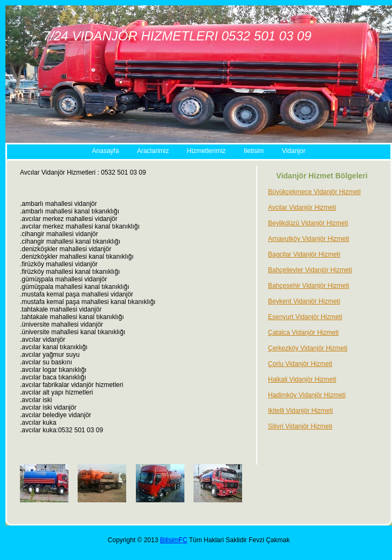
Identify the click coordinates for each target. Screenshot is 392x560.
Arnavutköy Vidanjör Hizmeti (309, 239)
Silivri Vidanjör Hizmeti (300, 426)
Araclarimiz (153, 151)
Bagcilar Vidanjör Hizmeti (304, 254)
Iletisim (254, 151)
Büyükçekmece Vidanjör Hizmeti (314, 192)
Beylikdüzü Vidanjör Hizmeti (308, 223)
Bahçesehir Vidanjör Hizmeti (309, 286)
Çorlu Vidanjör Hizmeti (300, 364)
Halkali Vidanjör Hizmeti (302, 379)
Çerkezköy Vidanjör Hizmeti (308, 348)
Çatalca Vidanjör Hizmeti (303, 333)
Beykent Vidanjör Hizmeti (304, 301)
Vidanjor (294, 151)
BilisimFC (174, 540)
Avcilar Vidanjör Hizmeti (302, 208)
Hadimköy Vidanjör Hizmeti (307, 395)
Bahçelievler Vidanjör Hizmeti (310, 270)
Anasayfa (106, 151)
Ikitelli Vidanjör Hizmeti (301, 411)
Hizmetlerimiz (207, 151)
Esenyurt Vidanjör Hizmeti (305, 317)
